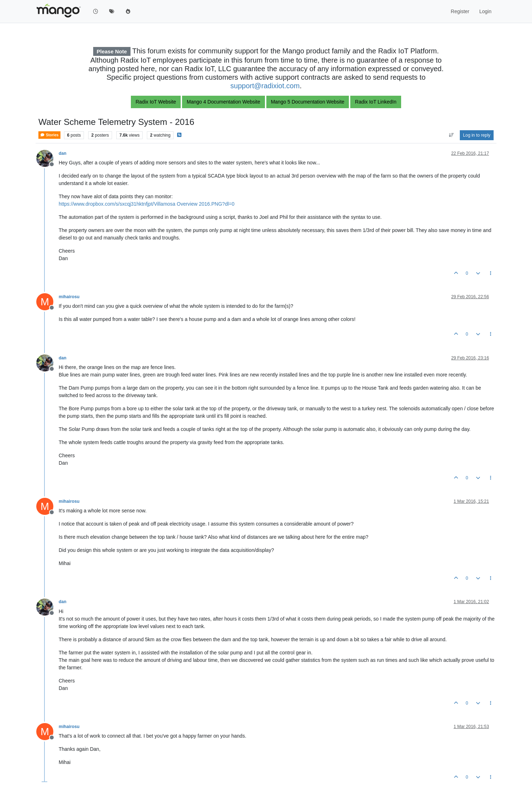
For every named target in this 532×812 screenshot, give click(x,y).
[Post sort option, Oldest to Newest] (451, 135)
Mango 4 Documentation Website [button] (224, 102)
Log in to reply (477, 135)
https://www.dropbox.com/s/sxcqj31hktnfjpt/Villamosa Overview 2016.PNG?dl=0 (147, 204)
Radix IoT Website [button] (156, 102)
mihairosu (69, 297)
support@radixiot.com (265, 86)
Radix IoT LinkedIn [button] (376, 102)
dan (63, 153)
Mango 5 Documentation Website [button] (308, 102)
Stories (49, 135)
